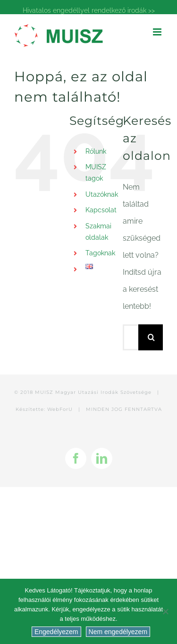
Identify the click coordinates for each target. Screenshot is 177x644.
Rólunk (96, 151)
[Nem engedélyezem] (165, 611)
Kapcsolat (101, 210)
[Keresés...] (131, 337)
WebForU (60, 409)
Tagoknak (100, 253)
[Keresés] (151, 337)
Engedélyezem (56, 632)
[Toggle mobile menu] (158, 32)
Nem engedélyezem (118, 632)
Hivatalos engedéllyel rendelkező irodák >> (89, 10)
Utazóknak (102, 194)
